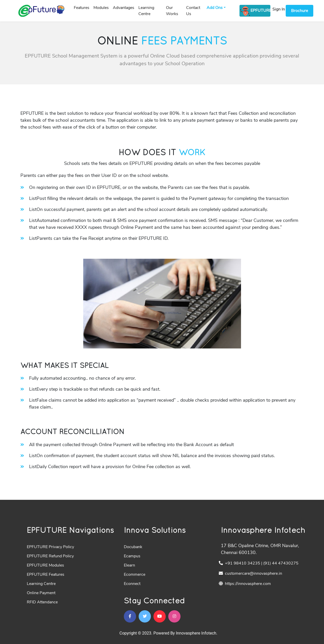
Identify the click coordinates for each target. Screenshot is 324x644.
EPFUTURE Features (46, 574)
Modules (101, 8)
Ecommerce (135, 574)
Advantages (124, 8)
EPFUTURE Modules (45, 565)
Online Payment (41, 593)
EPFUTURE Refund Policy (50, 556)
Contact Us (193, 11)
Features (82, 8)
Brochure (299, 11)
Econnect (132, 584)
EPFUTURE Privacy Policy (50, 547)
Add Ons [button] (215, 8)
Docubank (133, 547)
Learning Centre (146, 11)
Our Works (172, 11)
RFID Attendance (42, 602)
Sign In (279, 9)
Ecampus (132, 556)
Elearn (129, 565)
